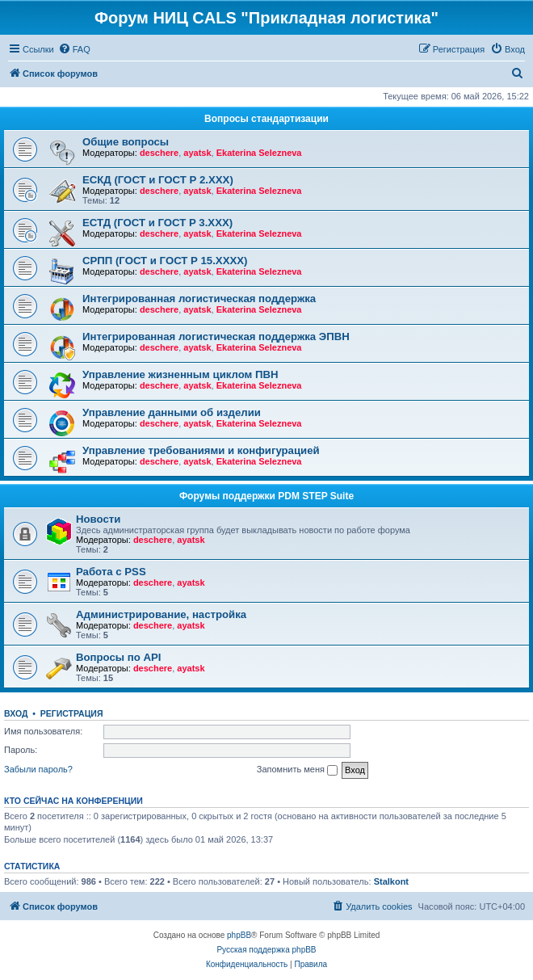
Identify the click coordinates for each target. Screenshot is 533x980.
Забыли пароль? (38, 769)
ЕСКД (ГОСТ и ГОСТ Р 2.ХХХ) (158, 180)
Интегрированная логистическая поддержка (199, 299)
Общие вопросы (126, 142)
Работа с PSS (111, 572)
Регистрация (72, 713)
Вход (16, 713)
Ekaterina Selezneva (259, 153)
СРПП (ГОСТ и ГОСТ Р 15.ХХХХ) (165, 261)
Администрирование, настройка (161, 614)
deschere (159, 153)
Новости (98, 519)
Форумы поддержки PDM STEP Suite (266, 496)
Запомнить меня (297, 770)
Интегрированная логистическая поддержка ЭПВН (216, 336)
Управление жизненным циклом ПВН (180, 374)
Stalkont (391, 881)
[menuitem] (74, 49)
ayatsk (197, 153)
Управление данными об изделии (172, 412)
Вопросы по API (118, 657)
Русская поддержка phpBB (266, 950)
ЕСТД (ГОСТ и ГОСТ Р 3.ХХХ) (157, 223)
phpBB (239, 935)
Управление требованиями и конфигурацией (201, 450)
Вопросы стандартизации (266, 119)
